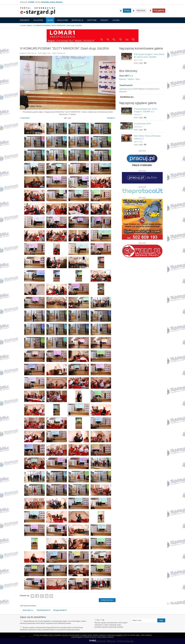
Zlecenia (116, 20)
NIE (102, 620)
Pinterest (51, 596)
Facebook (37, 596)
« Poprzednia (25, 118)
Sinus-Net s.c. (28, 610)
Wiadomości (25, 20)
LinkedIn (47, 596)
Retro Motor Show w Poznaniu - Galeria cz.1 (148, 137)
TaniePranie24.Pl (43, 610)
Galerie (50, 20)
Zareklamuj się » (127, 97)
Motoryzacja (77, 20)
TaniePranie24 (126, 85)
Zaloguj (127, 10)
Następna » (111, 118)
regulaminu (47, 621)
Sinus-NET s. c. (126, 76)
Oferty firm (92, 20)
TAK (97, 620)
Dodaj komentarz (107, 600)
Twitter (32, 596)
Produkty (104, 20)
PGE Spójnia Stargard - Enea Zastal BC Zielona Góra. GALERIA (149, 56)
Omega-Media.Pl (60, 610)
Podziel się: (25, 596)
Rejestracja (141, 10)
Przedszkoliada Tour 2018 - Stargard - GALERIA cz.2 (146, 110)
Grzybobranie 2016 (142, 124)
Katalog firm (62, 20)
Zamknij (92, 640)
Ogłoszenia (38, 20)
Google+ (42, 596)
